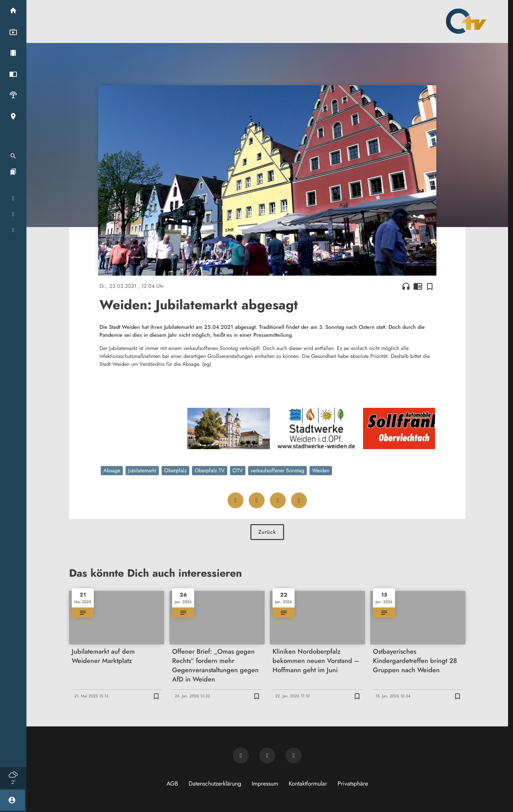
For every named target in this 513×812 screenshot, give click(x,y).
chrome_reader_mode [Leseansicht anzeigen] (418, 286)
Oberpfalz (175, 470)
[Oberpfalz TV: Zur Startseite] (466, 21)
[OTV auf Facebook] (267, 755)
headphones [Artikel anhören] (406, 286)
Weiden (321, 470)
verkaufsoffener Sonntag (277, 470)
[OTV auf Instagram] (294, 755)
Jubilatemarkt (142, 470)
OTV (238, 470)
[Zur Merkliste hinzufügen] (430, 286)
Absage (112, 470)
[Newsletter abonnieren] (241, 755)
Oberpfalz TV (210, 470)
